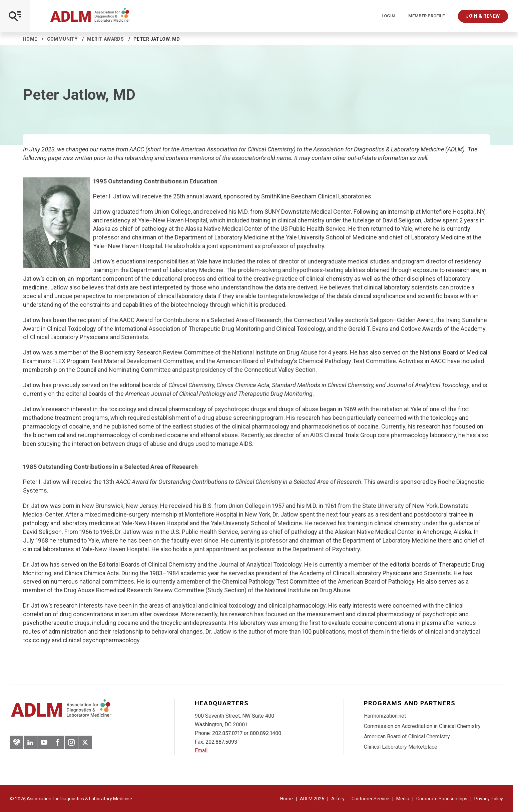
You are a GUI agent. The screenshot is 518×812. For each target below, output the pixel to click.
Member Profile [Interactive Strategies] (426, 16)
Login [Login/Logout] (388, 16)
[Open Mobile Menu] (15, 16)
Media (403, 799)
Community (62, 39)
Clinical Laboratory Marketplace (401, 747)
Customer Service (370, 799)
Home (30, 39)
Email (201, 750)
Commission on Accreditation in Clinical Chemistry (422, 726)
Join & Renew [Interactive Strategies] (483, 16)
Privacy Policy (489, 799)
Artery (338, 799)
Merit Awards (105, 39)
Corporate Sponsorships (442, 799)
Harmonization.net (385, 716)
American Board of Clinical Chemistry (407, 736)
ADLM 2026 (312, 799)
